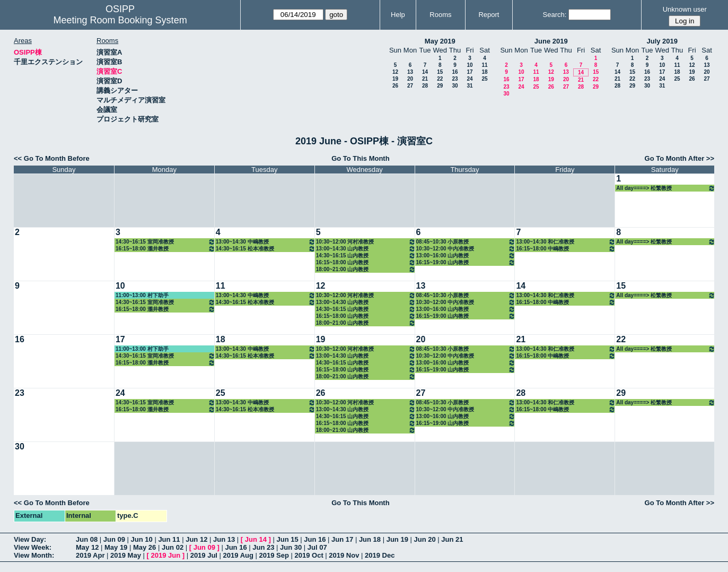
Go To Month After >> (679, 158)
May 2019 (440, 41)
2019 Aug (238, 555)
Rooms (440, 15)
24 (470, 79)
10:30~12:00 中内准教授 (466, 249)
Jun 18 (370, 539)
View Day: (30, 539)
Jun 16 (315, 539)
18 (484, 72)
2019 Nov (344, 555)
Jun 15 (287, 539)
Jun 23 (263, 547)
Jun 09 (114, 539)
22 (440, 79)
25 (484, 79)
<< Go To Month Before (52, 158)
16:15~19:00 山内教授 (466, 262)
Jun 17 (342, 539)
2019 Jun (165, 555)
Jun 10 (142, 539)
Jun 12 (196, 539)
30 (455, 86)
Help (398, 15)
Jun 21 (452, 539)
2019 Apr (90, 555)
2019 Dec (380, 555)
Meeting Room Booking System (120, 20)
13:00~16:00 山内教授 (466, 255)
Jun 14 (256, 539)
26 (395, 86)
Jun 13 (224, 539)
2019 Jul (204, 555)
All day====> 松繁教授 (666, 188)
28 (425, 86)
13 (410, 72)
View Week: (33, 547)
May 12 (87, 547)
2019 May (126, 555)
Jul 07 (317, 547)
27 (410, 86)
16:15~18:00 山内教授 (366, 262)
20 (410, 79)
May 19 (116, 547)
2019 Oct (309, 555)
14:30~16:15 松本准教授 (266, 249)
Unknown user (685, 9)
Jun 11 (169, 539)
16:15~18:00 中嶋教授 (566, 249)
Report (489, 15)
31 (470, 86)
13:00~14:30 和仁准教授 (566, 242)
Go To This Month (361, 158)
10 (470, 65)
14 (425, 72)
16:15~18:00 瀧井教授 (165, 249)
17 (470, 72)
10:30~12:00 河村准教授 (366, 242)
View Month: (34, 555)
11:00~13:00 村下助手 (142, 295)
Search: (555, 15)
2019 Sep (274, 555)
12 (395, 72)
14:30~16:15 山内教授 (366, 255)
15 (440, 72)
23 (455, 79)
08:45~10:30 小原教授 (466, 242)
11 (484, 65)
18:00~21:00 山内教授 (366, 269)
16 (455, 72)
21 (425, 79)
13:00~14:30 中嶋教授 (266, 242)
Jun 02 (173, 547)
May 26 (144, 547)
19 (395, 79)
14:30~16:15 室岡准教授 (165, 242)
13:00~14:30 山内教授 (366, 249)
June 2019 (551, 41)
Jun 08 (87, 539)
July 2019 (662, 41)
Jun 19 (397, 539)
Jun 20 (424, 539)
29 (440, 86)
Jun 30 (291, 547)
